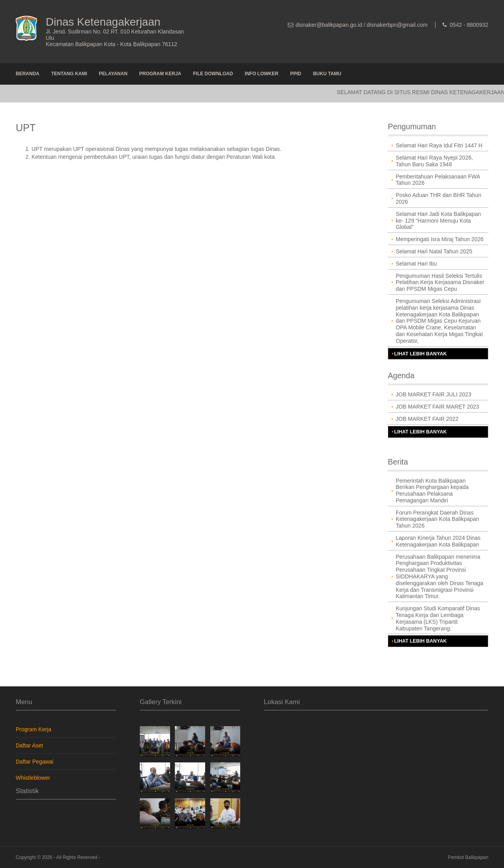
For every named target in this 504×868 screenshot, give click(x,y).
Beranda (28, 74)
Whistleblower (33, 778)
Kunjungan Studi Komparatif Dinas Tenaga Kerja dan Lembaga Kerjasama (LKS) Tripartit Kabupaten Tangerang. (438, 618)
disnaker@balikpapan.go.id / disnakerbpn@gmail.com (362, 25)
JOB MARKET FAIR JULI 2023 (434, 394)
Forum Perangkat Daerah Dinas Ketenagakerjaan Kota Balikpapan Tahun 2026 (437, 519)
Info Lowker (262, 74)
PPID (296, 74)
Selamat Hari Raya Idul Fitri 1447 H (439, 145)
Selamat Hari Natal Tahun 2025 (434, 251)
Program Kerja (160, 74)
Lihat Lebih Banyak (421, 354)
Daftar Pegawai (35, 762)
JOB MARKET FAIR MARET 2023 (437, 407)
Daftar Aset (29, 745)
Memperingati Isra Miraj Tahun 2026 (440, 239)
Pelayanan (113, 74)
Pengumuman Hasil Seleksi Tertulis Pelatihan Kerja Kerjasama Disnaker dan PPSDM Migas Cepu (440, 283)
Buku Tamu (327, 74)
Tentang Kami (69, 74)
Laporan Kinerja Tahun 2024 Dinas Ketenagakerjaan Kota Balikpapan (438, 541)
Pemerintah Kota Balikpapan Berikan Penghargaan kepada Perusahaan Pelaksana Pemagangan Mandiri (432, 491)
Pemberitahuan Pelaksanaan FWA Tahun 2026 (438, 180)
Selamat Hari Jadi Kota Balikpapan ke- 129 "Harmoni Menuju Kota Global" (438, 221)
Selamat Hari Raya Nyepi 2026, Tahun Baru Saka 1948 (434, 161)
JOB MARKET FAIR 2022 (427, 419)
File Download (213, 74)
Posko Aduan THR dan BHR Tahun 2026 (438, 198)
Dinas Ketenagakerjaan (103, 22)
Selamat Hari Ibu (416, 264)
